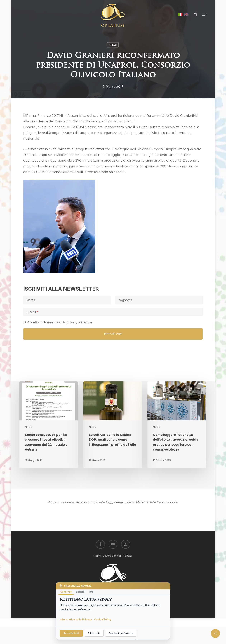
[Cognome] (159, 300)
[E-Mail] (113, 312)
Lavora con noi (112, 556)
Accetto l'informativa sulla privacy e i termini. (60, 322)
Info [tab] (91, 592)
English (186, 14)
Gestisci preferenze (121, 633)
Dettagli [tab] (80, 592)
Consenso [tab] (66, 592)
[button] (204, 14)
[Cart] (195, 14)
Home (97, 556)
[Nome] (67, 300)
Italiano (180, 14)
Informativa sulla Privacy (76, 619)
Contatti (128, 556)
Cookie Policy (103, 619)
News (113, 45)
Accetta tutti (71, 633)
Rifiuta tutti (94, 633)
